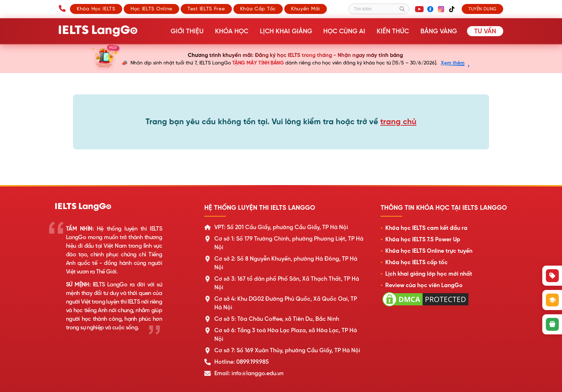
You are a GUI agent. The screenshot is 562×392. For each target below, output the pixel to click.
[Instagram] (441, 9)
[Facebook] (430, 9)
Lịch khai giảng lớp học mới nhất (429, 274)
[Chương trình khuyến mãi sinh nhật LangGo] (281, 59)
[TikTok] (452, 9)
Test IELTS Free (206, 9)
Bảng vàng (439, 31)
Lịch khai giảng (288, 31)
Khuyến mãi (306, 9)
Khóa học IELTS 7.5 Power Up (423, 239)
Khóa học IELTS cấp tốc (416, 262)
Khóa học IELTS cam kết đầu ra (426, 228)
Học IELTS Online (151, 9)
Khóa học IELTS (96, 9)
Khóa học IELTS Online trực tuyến (429, 251)
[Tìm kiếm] (379, 9)
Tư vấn (485, 31)
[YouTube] (419, 9)
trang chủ (398, 122)
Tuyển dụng (482, 9)
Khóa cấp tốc (258, 9)
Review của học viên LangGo (424, 285)
